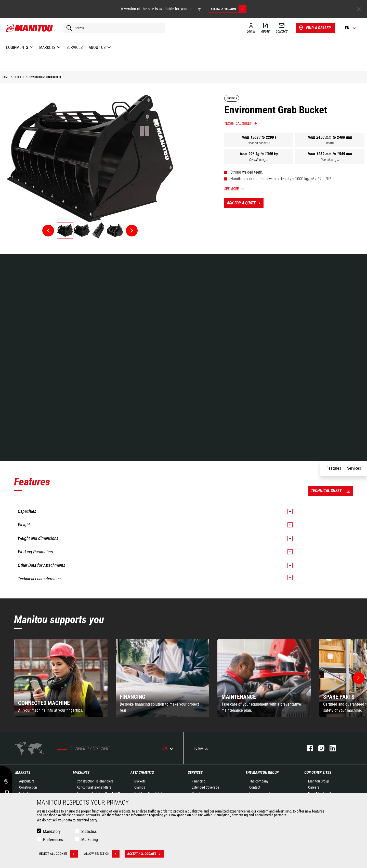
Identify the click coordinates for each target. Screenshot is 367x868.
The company (259, 781)
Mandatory (52, 831)
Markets (23, 773)
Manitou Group (319, 781)
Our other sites (318, 773)
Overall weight (259, 160)
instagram (319, 748)
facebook (307, 748)
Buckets (140, 781)
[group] (61, 678)
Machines (81, 773)
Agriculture (27, 781)
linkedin (330, 748)
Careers (314, 787)
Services (195, 773)
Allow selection (102, 854)
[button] (359, 678)
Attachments (142, 773)
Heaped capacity (259, 143)
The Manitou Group (262, 773)
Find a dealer (314, 28)
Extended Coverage (205, 787)
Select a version (228, 9)
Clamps (140, 787)
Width (330, 143)
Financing (199, 781)
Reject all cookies (58, 854)
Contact (255, 787)
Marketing (90, 840)
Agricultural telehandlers (94, 787)
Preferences (53, 840)
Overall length (330, 160)
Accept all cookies (146, 854)
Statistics (89, 831)
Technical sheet (238, 123)
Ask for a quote (245, 203)
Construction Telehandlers (95, 781)
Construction (28, 787)
